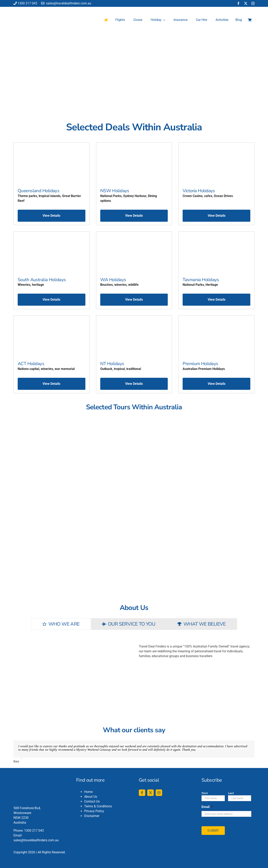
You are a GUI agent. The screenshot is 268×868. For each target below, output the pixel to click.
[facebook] (238, 3)
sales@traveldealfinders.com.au (66, 3)
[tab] (61, 624)
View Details (51, 216)
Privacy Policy (94, 811)
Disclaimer (92, 816)
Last (231, 793)
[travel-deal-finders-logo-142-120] (28, 9)
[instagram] (253, 3)
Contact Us (92, 801)
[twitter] (246, 3)
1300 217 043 (25, 3)
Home (88, 792)
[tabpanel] (134, 672)
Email (207, 807)
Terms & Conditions (98, 806)
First (205, 793)
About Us (91, 797)
